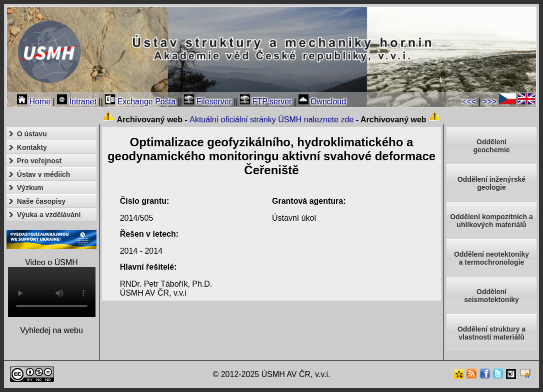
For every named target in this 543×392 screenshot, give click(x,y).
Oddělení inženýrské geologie (491, 183)
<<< (469, 102)
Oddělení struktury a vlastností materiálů (491, 333)
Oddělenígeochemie (491, 146)
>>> (489, 102)
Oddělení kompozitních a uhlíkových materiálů (491, 221)
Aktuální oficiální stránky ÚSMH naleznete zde (271, 120)
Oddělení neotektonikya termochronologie (491, 258)
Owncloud (322, 102)
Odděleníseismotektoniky (491, 296)
